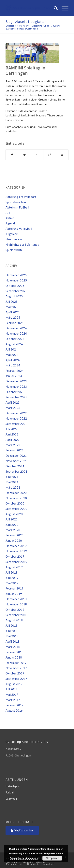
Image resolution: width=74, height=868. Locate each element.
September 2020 (16, 509)
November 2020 (16, 498)
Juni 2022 (12, 434)
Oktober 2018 (15, 610)
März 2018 (13, 647)
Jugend (10, 223)
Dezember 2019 (16, 546)
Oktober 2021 (15, 466)
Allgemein (12, 234)
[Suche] (54, 8)
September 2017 (16, 679)
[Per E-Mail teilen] (62, 155)
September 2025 (16, 291)
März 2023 (13, 408)
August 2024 (14, 344)
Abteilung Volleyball (19, 229)
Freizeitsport (13, 786)
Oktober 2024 (15, 339)
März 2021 (13, 487)
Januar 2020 (14, 541)
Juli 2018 (12, 625)
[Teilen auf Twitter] (24, 155)
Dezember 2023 (16, 381)
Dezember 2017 (16, 663)
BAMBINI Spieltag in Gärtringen (25, 71)
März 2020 (13, 530)
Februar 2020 (15, 535)
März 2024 (13, 365)
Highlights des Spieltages (22, 244)
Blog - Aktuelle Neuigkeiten (26, 22)
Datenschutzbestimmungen (24, 858)
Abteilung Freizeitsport (21, 197)
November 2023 (16, 386)
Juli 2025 (12, 302)
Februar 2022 (15, 450)
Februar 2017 (15, 705)
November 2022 (16, 418)
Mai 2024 (12, 355)
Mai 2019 (12, 583)
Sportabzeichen (16, 202)
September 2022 (16, 424)
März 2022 (13, 445)
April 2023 (13, 402)
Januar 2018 (14, 657)
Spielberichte (14, 250)
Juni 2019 (12, 578)
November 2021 (16, 461)
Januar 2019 (14, 594)
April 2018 (13, 641)
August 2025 (14, 296)
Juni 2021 (12, 477)
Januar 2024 (14, 376)
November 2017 (16, 668)
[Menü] (63, 8)
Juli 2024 (12, 349)
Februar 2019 (15, 588)
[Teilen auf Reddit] (50, 155)
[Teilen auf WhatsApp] (37, 155)
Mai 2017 (12, 695)
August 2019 (14, 567)
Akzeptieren (52, 858)
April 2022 (13, 440)
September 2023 (16, 397)
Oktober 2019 (15, 556)
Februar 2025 (15, 323)
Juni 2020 (12, 525)
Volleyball (11, 799)
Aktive (10, 218)
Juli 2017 (12, 689)
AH (8, 213)
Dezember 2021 (16, 456)
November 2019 (16, 551)
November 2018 (16, 604)
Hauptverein (14, 239)
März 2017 (13, 700)
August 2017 (14, 684)
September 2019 (16, 562)
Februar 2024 (15, 371)
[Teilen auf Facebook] (12, 155)
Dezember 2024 (16, 328)
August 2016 (14, 710)
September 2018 (16, 615)
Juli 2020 (12, 519)
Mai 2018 (12, 636)
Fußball (10, 792)
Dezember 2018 (16, 599)
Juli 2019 (12, 572)
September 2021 (16, 471)
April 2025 (13, 312)
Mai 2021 (12, 482)
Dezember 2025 (16, 275)
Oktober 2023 (15, 392)
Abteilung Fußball (17, 207)
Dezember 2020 (16, 493)
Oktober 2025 (15, 286)
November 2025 (16, 280)
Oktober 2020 (15, 503)
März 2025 (13, 317)
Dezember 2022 (16, 413)
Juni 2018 (12, 631)
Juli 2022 (12, 429)
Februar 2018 (15, 652)
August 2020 (14, 514)
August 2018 (14, 620)
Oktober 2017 (15, 673)
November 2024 (16, 333)
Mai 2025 (12, 307)
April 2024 (13, 360)
